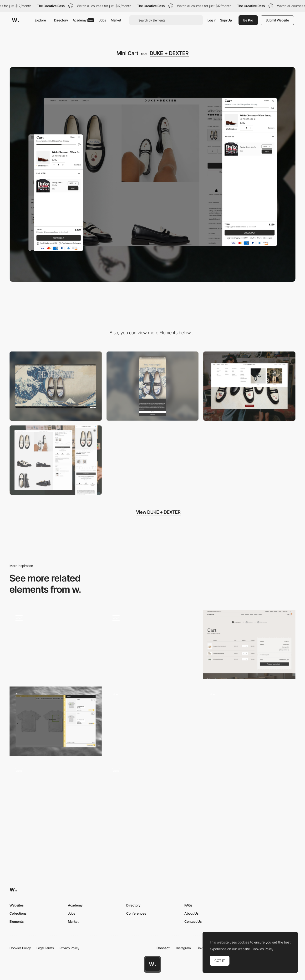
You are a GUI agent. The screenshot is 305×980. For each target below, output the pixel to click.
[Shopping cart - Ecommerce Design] (56, 721)
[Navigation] (249, 386)
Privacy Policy (69, 948)
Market (116, 20)
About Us (191, 913)
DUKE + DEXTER (169, 53)
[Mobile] (153, 386)
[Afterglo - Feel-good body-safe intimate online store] (56, 643)
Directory (61, 20)
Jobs (102, 20)
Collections (18, 913)
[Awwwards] (15, 20)
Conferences (136, 913)
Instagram (184, 948)
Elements (17, 921)
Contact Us (193, 921)
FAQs (188, 905)
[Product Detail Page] (56, 460)
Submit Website (277, 20)
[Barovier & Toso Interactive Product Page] (153, 720)
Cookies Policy (20, 948)
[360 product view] (56, 796)
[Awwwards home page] (152, 964)
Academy (83, 20)
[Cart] (249, 645)
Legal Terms (45, 948)
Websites (17, 905)
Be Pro (248, 20)
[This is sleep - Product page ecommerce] (153, 643)
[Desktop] (56, 386)
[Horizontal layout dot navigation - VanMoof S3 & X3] (153, 796)
